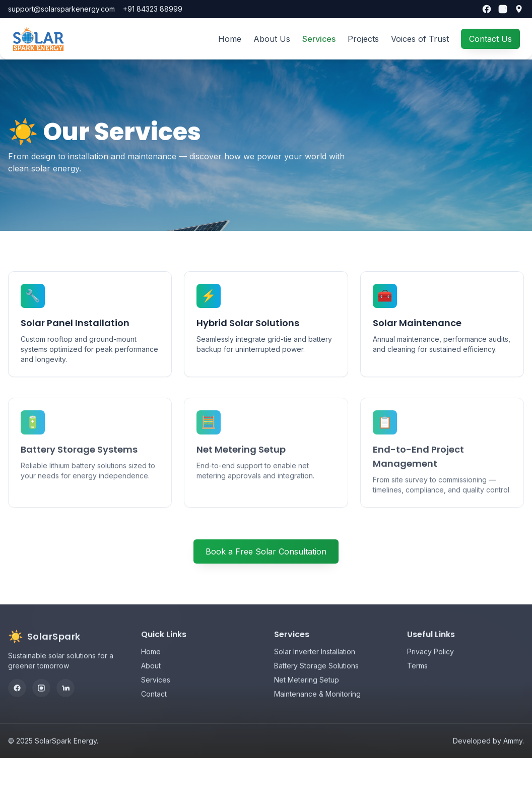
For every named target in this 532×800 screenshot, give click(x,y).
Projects (363, 39)
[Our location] (519, 9)
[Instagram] (503, 9)
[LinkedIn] (65, 701)
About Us (272, 39)
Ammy (513, 753)
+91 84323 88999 (153, 9)
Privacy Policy (430, 664)
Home (230, 39)
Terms (417, 678)
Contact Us (490, 39)
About (151, 678)
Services (319, 39)
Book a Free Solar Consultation (266, 551)
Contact (154, 706)
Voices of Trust (420, 39)
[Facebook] (487, 9)
